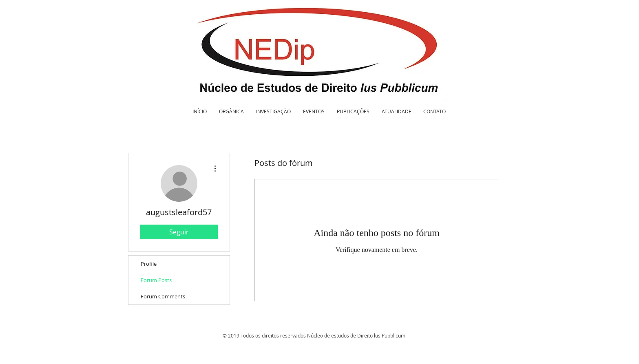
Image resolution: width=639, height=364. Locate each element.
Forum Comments (163, 296)
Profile (149, 264)
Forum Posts (156, 280)
